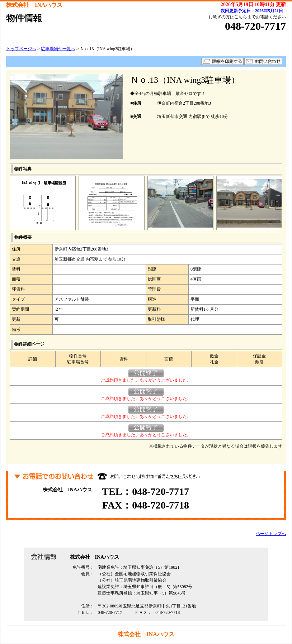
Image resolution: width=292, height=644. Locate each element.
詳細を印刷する (222, 61)
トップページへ (21, 49)
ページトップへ (271, 534)
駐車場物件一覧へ (58, 49)
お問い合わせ (263, 61)
